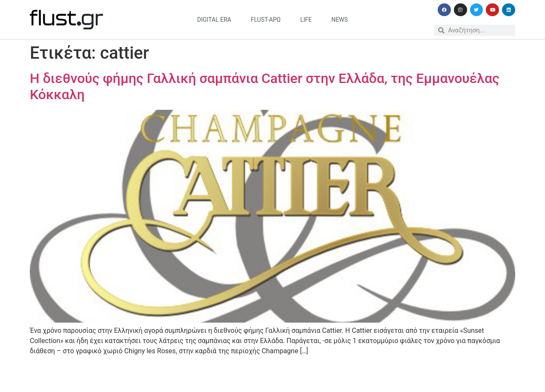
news (340, 20)
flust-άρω (266, 20)
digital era (214, 20)
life (306, 20)
